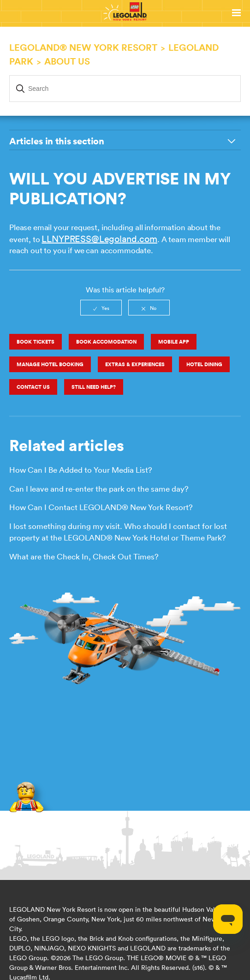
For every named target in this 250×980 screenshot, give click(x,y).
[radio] (101, 308)
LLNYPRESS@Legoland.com (99, 239)
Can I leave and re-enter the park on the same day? (99, 489)
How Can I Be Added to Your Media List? (81, 470)
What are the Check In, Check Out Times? (84, 557)
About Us (67, 61)
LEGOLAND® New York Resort (83, 47)
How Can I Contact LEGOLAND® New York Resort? (101, 507)
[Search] (125, 89)
